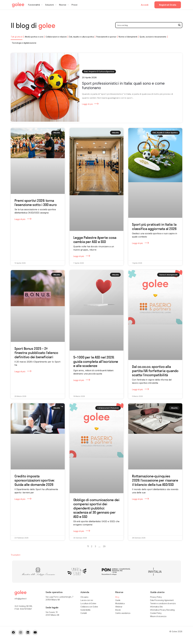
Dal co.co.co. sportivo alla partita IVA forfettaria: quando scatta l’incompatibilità (155, 371)
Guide (118, 600)
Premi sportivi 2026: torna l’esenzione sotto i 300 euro (36, 203)
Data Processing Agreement (162, 600)
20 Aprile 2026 (89, 77)
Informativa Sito (156, 607)
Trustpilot (16, 555)
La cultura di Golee (88, 603)
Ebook (118, 610)
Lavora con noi (87, 600)
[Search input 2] (146, 25)
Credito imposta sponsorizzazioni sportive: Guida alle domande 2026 (35, 480)
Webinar (119, 607)
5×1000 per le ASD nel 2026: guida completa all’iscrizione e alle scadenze (96, 361)
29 (104, 546)
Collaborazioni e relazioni (56, 37)
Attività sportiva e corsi (34, 37)
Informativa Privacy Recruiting (162, 610)
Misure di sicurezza (158, 616)
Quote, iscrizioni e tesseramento (153, 37)
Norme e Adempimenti (128, 37)
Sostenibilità (85, 610)
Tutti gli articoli (17, 37)
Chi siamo (84, 597)
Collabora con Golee (89, 607)
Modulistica (120, 603)
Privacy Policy (156, 597)
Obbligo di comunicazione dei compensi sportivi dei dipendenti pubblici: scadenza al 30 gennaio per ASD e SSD (96, 508)
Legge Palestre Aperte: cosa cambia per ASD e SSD (95, 240)
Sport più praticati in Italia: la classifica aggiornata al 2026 (154, 226)
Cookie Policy (156, 613)
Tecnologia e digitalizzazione (24, 43)
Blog (117, 597)
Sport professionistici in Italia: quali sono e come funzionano (123, 86)
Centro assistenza (123, 613)
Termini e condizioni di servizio (163, 603)
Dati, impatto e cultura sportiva (81, 37)
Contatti (84, 613)
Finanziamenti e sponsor (106, 37)
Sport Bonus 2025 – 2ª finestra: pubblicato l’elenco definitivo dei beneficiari (36, 353)
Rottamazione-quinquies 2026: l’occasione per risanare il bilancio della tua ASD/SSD (155, 480)
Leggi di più (87, 104)
